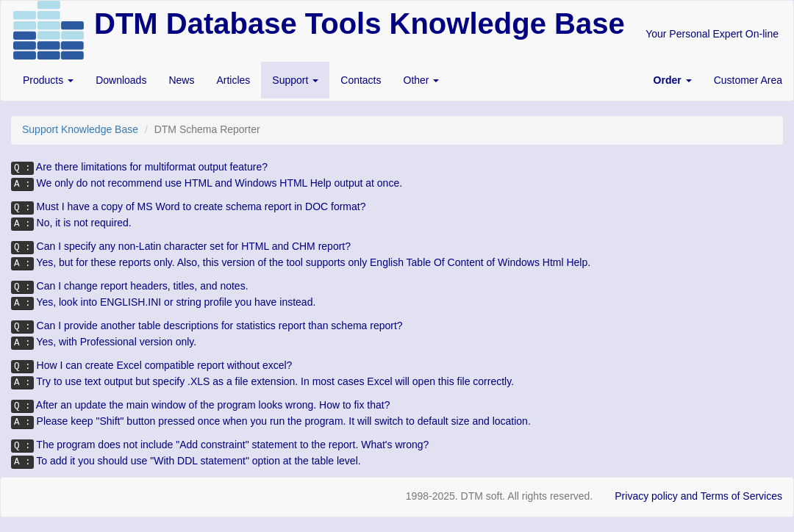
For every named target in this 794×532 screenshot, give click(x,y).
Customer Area (748, 80)
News (181, 80)
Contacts (361, 80)
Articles (233, 80)
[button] (673, 80)
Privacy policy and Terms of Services (698, 496)
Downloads (121, 80)
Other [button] (422, 80)
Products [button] (48, 80)
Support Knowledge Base (80, 129)
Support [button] (295, 80)
